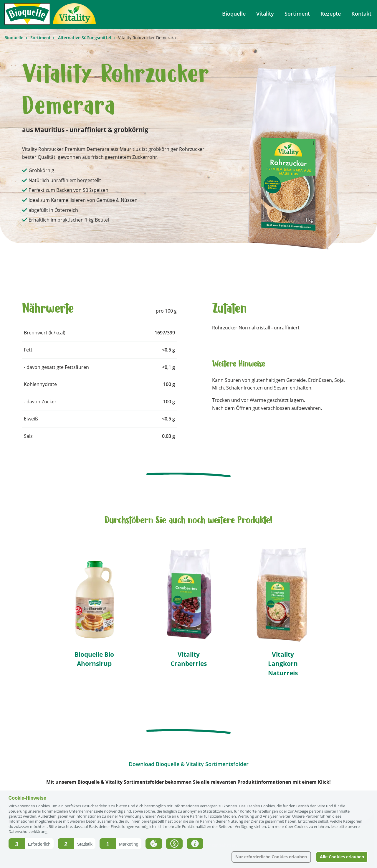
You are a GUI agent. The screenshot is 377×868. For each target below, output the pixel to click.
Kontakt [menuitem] (361, 14)
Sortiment (41, 38)
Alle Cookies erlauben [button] (342, 857)
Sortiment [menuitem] (297, 14)
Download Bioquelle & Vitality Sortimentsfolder (189, 764)
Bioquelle (14, 38)
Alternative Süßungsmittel (85, 38)
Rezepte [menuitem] (331, 14)
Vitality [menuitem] (265, 14)
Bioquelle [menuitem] (234, 14)
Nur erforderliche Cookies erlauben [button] (271, 857)
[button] (31, 844)
